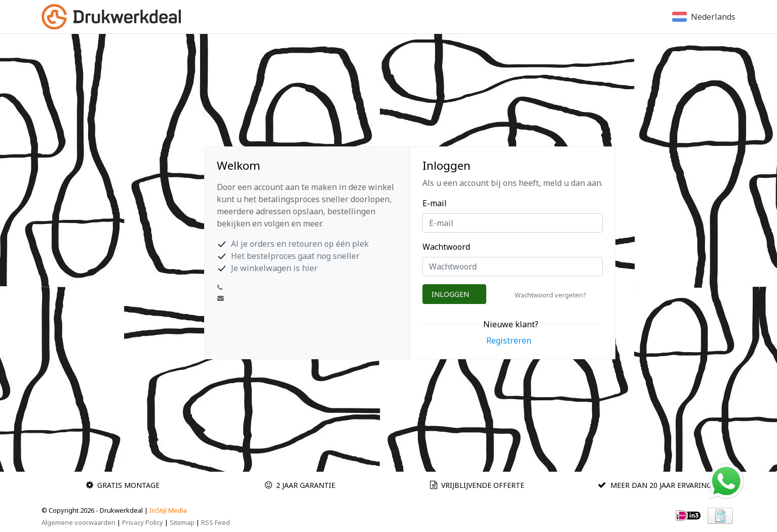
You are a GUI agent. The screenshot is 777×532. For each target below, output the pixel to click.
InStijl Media (168, 510)
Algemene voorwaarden (79, 522)
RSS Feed (216, 522)
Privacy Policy (143, 522)
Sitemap (182, 522)
